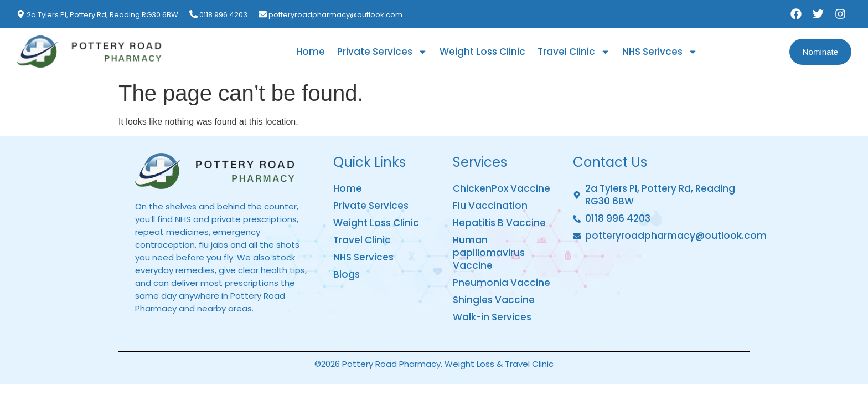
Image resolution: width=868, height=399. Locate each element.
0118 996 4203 (223, 15)
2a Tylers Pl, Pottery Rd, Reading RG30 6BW (102, 15)
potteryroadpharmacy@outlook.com (335, 15)
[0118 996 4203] (193, 14)
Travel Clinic (574, 52)
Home (311, 52)
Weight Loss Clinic (482, 52)
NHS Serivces (660, 52)
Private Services (382, 52)
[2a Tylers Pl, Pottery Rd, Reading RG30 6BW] (21, 14)
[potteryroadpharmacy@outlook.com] (263, 14)
